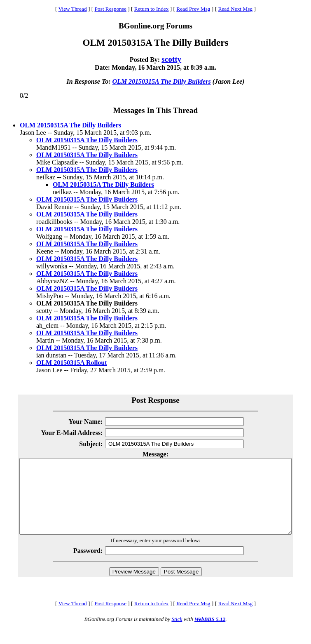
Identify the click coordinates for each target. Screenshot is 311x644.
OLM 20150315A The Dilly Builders (162, 81)
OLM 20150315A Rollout (72, 363)
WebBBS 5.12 (210, 634)
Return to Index (152, 9)
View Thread (73, 9)
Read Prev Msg (193, 9)
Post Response (110, 9)
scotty (171, 59)
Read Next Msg (235, 9)
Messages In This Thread (155, 110)
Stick (177, 634)
